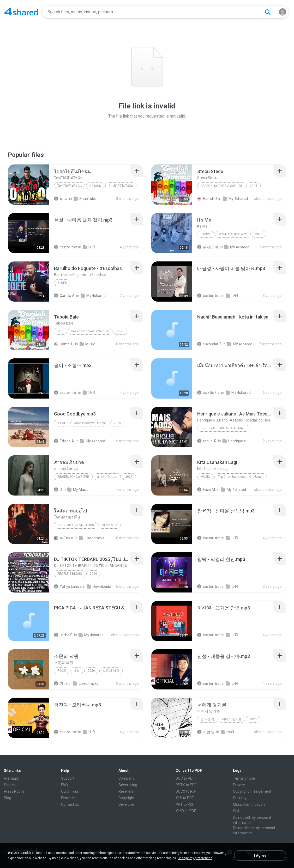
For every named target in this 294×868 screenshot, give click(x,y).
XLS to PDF (185, 798)
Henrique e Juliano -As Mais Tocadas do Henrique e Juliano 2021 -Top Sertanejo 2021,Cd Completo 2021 (225, 428)
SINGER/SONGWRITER (73, 477)
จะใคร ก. (64, 538)
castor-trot (66, 247)
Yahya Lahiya (68, 586)
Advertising (128, 785)
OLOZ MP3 (109, 525)
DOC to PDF (185, 778)
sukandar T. (210, 344)
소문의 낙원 (111, 671)
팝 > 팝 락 (207, 719)
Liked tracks (92, 538)
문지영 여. (208, 247)
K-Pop (62, 423)
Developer (127, 804)
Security (240, 798)
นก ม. (61, 199)
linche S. (64, 635)
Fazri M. (206, 490)
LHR (89, 247)
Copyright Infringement (252, 791)
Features (68, 798)
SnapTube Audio (88, 199)
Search (10, 785)
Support (68, 778)
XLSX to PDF (186, 811)
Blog (8, 798)
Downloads (99, 586)
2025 (254, 186)
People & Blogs (70, 574)
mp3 (227, 732)
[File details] (28, 185)
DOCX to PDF (186, 791)
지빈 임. (206, 732)
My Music (78, 490)
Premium (12, 778)
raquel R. (207, 441)
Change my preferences (195, 858)
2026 (259, 234)
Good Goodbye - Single (90, 423)
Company (126, 778)
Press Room (14, 791)
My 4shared (235, 199)
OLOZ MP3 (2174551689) (76, 525)
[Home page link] (21, 12)
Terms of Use (244, 778)
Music (87, 344)
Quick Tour (70, 791)
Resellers (126, 791)
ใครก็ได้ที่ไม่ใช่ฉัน (70, 186)
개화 (77, 671)
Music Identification (249, 804)
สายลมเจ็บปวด (107, 477)
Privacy (239, 785)
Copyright (126, 798)
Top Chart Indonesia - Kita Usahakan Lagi (242, 477)
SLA (236, 811)
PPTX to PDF (186, 785)
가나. (61, 683)
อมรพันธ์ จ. (209, 393)
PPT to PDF (185, 804)
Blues (62, 283)
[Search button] (268, 12)
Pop (60, 331)
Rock (62, 671)
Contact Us (70, 804)
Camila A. (65, 296)
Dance (206, 234)
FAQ (64, 785)
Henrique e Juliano (237, 441)
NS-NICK (95, 186)
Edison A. (64, 441)
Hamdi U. (207, 199)
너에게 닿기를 (232, 719)
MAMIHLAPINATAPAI (233, 234)
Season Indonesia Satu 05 (221, 186)
